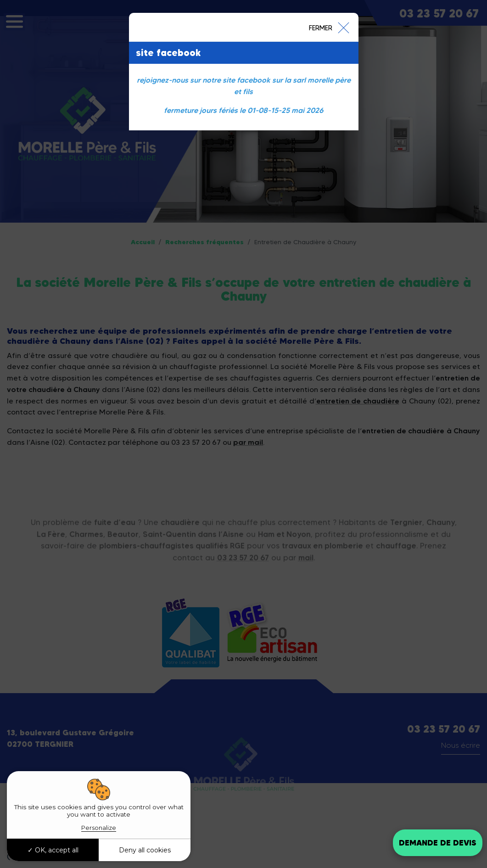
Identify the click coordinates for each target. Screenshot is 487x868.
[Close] (329, 27)
